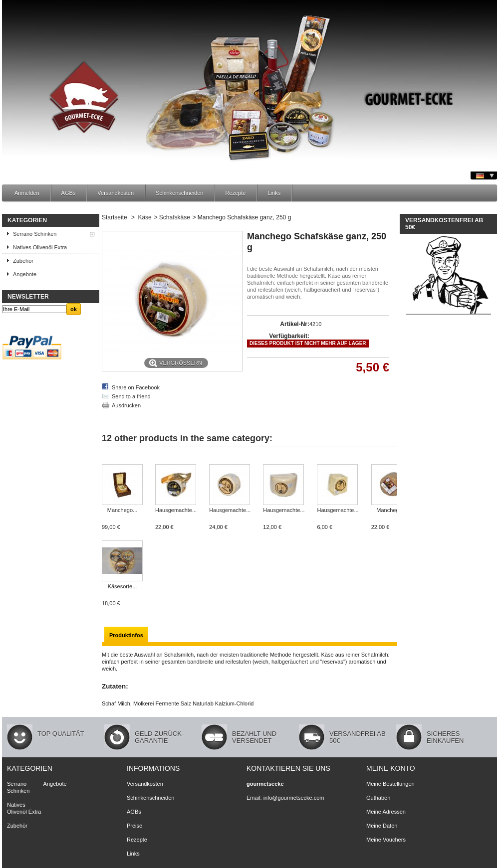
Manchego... (123, 510)
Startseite (115, 217)
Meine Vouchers (386, 840)
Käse (144, 217)
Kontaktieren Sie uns (288, 768)
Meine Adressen (386, 812)
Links (274, 193)
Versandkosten (116, 193)
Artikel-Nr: (295, 324)
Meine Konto (391, 768)
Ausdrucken (126, 405)
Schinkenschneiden (179, 193)
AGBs (69, 193)
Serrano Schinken (35, 234)
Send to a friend (131, 396)
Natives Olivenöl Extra (40, 247)
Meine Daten (382, 826)
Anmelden (27, 193)
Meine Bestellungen (390, 784)
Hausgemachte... (176, 510)
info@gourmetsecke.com (294, 798)
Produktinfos (126, 635)
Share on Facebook (136, 387)
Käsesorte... (123, 586)
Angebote (25, 274)
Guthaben (378, 798)
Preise (134, 826)
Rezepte (235, 193)
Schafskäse (175, 217)
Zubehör (23, 261)
